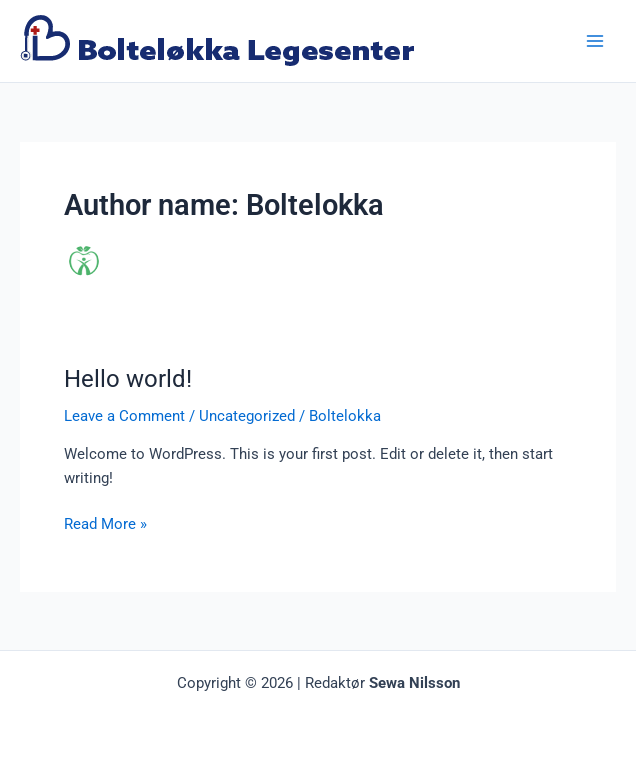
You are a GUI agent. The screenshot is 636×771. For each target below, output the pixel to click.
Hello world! (128, 379)
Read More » (105, 522)
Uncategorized (247, 416)
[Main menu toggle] (595, 41)
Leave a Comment (124, 416)
